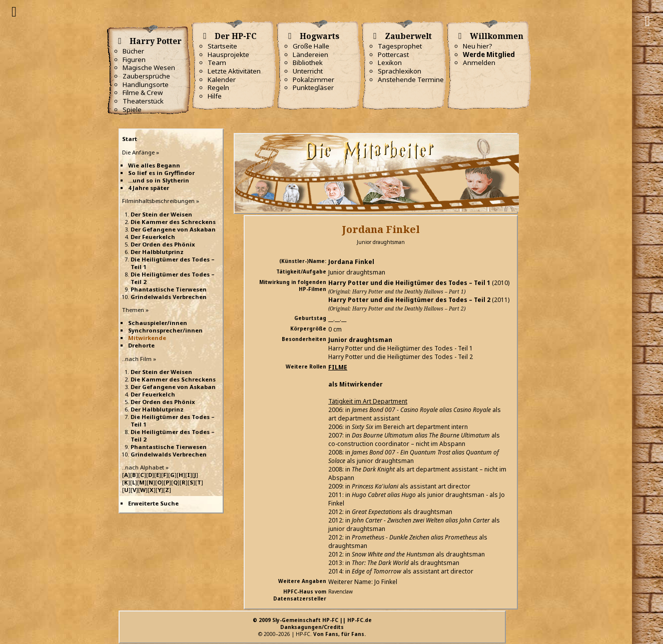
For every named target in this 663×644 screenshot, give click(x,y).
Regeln (218, 87)
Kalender (222, 79)
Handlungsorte (146, 84)
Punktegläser (313, 87)
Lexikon (390, 62)
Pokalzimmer (313, 79)
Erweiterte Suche (153, 503)
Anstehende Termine (411, 79)
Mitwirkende (147, 338)
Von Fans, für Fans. (340, 634)
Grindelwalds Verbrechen (169, 297)
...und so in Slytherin (159, 180)
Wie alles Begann (154, 165)
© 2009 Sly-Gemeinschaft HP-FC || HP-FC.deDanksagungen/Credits (312, 623)
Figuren (134, 59)
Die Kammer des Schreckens (173, 222)
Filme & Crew (143, 92)
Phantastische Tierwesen (169, 289)
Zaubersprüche (146, 76)
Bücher (133, 51)
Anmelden (479, 62)
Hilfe (215, 96)
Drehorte (141, 345)
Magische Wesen (149, 67)
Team (217, 62)
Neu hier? (478, 46)
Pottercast (393, 54)
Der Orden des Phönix (163, 244)
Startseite (222, 46)
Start (130, 139)
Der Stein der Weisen (161, 214)
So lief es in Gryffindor (161, 173)
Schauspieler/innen (158, 323)
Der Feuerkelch (153, 237)
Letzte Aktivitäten (234, 71)
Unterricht (308, 71)
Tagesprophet (400, 46)
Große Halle (311, 46)
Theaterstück (143, 101)
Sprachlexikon (400, 71)
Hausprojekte (228, 54)
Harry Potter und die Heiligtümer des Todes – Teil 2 (409, 300)
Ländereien (310, 54)
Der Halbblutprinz (157, 252)
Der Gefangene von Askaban (173, 229)
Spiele (132, 109)
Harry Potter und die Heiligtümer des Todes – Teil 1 (409, 283)
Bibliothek (308, 62)
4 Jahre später (149, 188)
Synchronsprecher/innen (165, 330)
